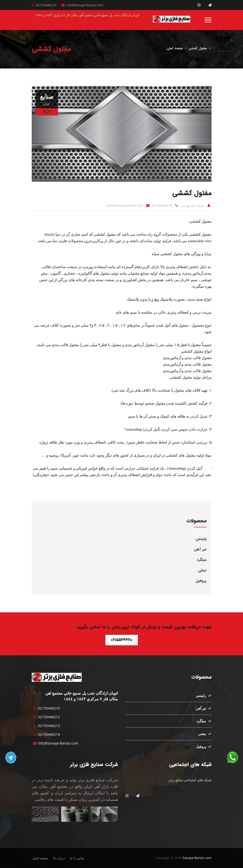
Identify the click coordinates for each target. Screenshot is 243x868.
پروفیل (201, 581)
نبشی (202, 570)
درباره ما (59, 858)
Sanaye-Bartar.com (197, 858)
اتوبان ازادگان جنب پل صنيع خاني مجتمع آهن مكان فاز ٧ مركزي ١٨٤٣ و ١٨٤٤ (87, 15)
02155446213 (49, 726)
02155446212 (49, 717)
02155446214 (49, 734)
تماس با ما (77, 858)
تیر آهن (200, 549)
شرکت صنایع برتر (193, 205)
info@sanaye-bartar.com (85, 5)
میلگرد (202, 560)
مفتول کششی (198, 48)
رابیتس (201, 539)
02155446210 (46, 5)
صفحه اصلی (175, 48)
